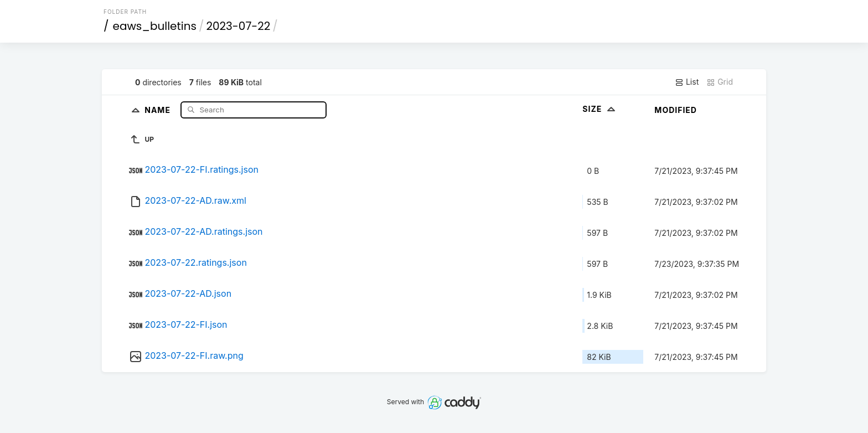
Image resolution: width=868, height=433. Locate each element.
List (687, 82)
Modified (676, 110)
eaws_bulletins (155, 26)
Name (159, 109)
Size (600, 109)
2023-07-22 (238, 26)
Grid (720, 82)
